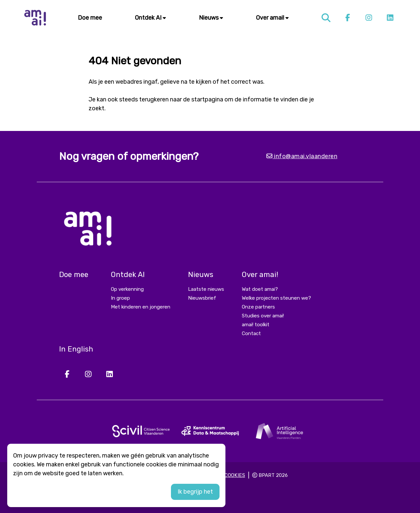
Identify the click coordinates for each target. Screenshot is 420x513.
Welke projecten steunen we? (276, 298)
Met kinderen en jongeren (141, 307)
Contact (251, 333)
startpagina (207, 99)
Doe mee (90, 18)
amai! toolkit (256, 325)
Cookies (235, 475)
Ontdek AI (150, 18)
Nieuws (211, 18)
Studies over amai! (263, 316)
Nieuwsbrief (202, 298)
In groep (120, 298)
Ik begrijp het (195, 492)
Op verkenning (127, 289)
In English (76, 349)
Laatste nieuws (206, 289)
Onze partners (258, 307)
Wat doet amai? (260, 289)
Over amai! (272, 18)
